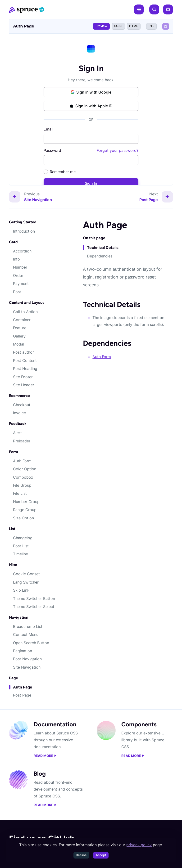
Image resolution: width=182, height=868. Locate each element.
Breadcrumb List (28, 626)
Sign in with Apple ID (91, 106)
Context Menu (26, 634)
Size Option (23, 518)
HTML (134, 26)
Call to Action (25, 312)
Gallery (19, 336)
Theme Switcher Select (34, 607)
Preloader (22, 441)
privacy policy (139, 845)
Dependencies (100, 256)
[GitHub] (168, 9)
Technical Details (103, 247)
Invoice (19, 413)
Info (16, 259)
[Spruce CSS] (27, 9)
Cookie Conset (26, 574)
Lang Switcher (26, 582)
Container (22, 320)
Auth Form (22, 461)
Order (18, 275)
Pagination (23, 651)
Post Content (25, 360)
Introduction (24, 231)
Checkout (22, 405)
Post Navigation (27, 659)
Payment (21, 283)
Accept (101, 855)
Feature (20, 328)
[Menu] (139, 9)
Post (17, 292)
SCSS (118, 26)
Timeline (20, 554)
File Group (22, 485)
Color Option (25, 469)
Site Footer (23, 377)
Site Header (24, 385)
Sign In (91, 183)
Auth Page (23, 687)
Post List (21, 546)
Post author (23, 352)
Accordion (22, 251)
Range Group (25, 510)
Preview (101, 26)
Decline (81, 855)
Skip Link (21, 590)
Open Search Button (31, 643)
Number (20, 267)
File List (20, 493)
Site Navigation (27, 667)
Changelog (23, 538)
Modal (19, 344)
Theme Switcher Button (34, 598)
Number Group (26, 502)
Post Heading (25, 369)
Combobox (23, 477)
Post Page (22, 695)
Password (91, 150)
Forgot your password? (118, 150)
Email (48, 129)
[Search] (154, 9)
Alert (17, 433)
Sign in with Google (91, 92)
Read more (45, 756)
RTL (151, 26)
